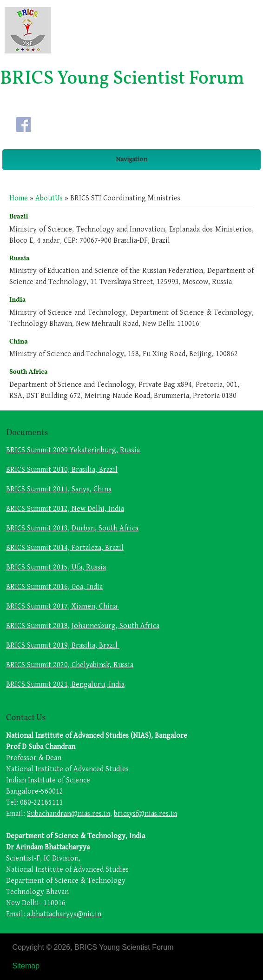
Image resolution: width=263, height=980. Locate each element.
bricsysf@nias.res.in (145, 814)
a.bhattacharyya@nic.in (64, 914)
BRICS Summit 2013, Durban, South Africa (72, 528)
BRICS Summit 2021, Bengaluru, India (65, 685)
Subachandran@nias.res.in (69, 814)
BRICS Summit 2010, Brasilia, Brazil (62, 470)
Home (19, 198)
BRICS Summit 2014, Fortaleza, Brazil (65, 548)
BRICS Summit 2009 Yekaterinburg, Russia (73, 450)
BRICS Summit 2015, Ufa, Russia (56, 567)
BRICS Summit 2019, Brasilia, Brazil (63, 646)
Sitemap (26, 966)
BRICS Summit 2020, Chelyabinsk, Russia (70, 665)
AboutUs (49, 198)
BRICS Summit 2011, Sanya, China (59, 489)
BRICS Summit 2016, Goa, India (54, 587)
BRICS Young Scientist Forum (122, 79)
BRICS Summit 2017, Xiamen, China (62, 606)
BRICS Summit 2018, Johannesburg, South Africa (83, 626)
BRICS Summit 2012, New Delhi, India (65, 509)
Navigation (131, 159)
